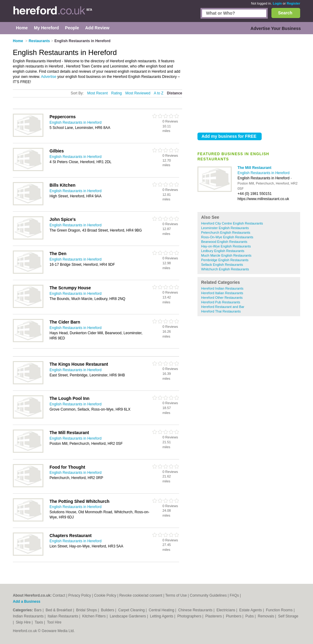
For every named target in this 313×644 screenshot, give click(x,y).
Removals (266, 616)
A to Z (158, 93)
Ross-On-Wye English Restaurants (227, 237)
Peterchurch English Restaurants (226, 232)
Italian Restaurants (63, 616)
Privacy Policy (80, 595)
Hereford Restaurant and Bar (223, 307)
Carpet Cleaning (132, 610)
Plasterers (214, 616)
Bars (38, 610)
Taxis (39, 622)
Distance (175, 93)
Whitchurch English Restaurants (225, 269)
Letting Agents (162, 616)
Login (277, 3)
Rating (117, 93)
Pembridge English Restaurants (225, 260)
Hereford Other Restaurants (222, 298)
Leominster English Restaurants (225, 228)
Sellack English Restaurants (222, 265)
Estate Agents (251, 610)
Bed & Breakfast (59, 610)
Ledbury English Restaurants (223, 251)
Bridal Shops (87, 610)
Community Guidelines (208, 595)
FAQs (234, 595)
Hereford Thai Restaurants (221, 311)
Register (293, 3)
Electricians (226, 610)
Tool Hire (54, 622)
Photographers (190, 616)
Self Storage (288, 616)
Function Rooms (280, 610)
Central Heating (162, 610)
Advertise (49, 77)
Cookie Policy (105, 595)
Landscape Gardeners (128, 616)
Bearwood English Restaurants (224, 242)
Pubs (250, 616)
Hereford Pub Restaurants (221, 302)
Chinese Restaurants (196, 610)
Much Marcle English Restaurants (226, 255)
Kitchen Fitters (94, 616)
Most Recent (97, 93)
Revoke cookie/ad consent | (142, 595)
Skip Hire (24, 622)
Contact (59, 595)
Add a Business (27, 602)
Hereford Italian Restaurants (222, 293)
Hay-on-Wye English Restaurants (226, 246)
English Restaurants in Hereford (263, 173)
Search (285, 13)
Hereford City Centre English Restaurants (232, 223)
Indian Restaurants (29, 616)
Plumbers (234, 616)
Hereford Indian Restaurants (222, 288)
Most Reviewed (138, 93)
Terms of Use (176, 595)
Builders (108, 610)
